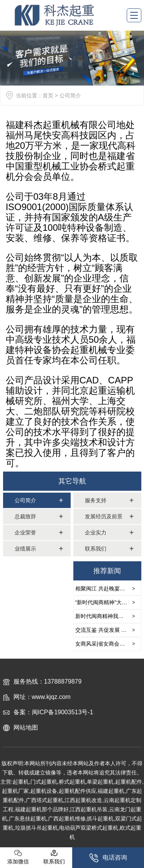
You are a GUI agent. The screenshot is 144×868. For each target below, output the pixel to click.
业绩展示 (25, 549)
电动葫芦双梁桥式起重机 (89, 828)
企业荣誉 (25, 533)
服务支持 (96, 500)
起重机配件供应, (78, 791)
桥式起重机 (72, 782)
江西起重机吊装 (89, 809)
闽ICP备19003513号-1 (63, 712)
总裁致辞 (25, 516)
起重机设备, (45, 791)
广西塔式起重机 (45, 800)
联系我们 (96, 549)
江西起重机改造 (83, 800)
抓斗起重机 (100, 819)
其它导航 (72, 481)
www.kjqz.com (51, 697)
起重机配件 (129, 782)
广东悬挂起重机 (28, 819)
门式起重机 (44, 782)
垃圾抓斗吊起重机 (36, 828)
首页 (48, 95)
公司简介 (25, 500)
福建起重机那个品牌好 (42, 809)
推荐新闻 (107, 571)
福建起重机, (112, 791)
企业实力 (96, 533)
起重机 (21, 782)
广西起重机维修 (67, 819)
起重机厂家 (15, 791)
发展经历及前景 (104, 516)
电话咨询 (108, 858)
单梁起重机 (100, 782)
